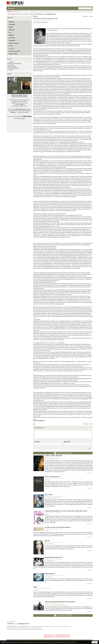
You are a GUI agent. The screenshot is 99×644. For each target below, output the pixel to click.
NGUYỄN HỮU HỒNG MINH (41, 22)
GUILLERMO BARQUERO (13, 68)
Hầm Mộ (47, 541)
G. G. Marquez (10, 62)
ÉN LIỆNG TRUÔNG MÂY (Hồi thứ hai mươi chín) (58, 527)
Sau (90, 16)
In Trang (34, 424)
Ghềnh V (35, 587)
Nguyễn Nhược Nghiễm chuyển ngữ (53, 605)
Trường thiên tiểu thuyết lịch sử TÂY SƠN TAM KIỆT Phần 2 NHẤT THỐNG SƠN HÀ (66, 511)
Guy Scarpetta (10, 70)
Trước (86, 16)
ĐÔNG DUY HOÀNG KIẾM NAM (52, 498)
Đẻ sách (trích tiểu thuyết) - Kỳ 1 (53, 477)
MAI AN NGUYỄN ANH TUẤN (52, 459)
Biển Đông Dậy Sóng (50, 574)
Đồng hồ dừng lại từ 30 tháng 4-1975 (54, 557)
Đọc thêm (89, 473)
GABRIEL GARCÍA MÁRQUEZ (14, 64)
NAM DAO (36, 590)
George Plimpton (11, 65)
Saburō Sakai (64, 605)
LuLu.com (28, 109)
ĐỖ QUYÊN (48, 480)
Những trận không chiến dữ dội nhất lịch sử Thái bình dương (60, 602)
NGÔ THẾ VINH (48, 577)
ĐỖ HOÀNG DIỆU (49, 544)
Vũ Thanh (47, 514)
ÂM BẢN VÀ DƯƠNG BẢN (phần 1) (54, 456)
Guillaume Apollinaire (12, 67)
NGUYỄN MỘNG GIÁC (50, 561)
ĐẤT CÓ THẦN (49, 495)
